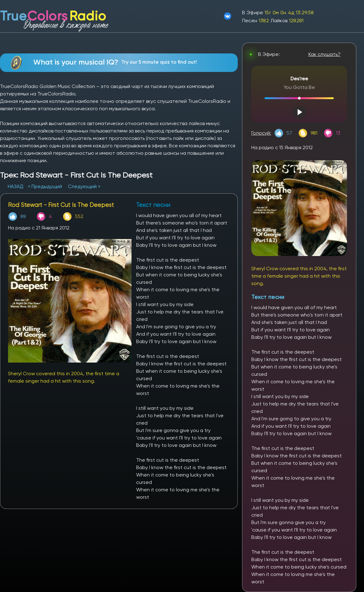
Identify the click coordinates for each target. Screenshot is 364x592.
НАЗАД (16, 186)
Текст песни (268, 297)
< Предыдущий (45, 186)
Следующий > (84, 186)
